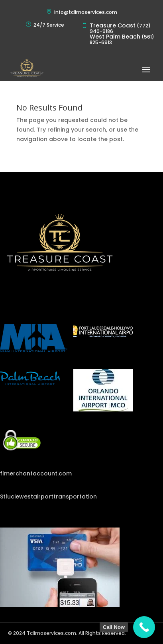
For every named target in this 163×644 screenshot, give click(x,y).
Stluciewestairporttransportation (48, 497)
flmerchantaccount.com (36, 473)
